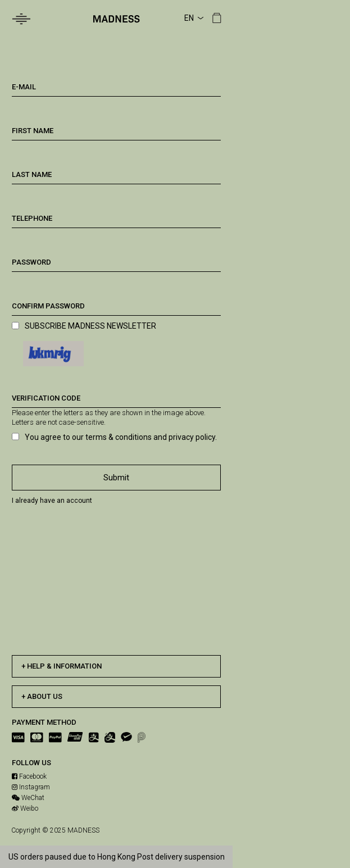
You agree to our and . (121, 437)
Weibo (25, 808)
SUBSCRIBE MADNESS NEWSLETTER (90, 326)
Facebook (29, 776)
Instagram (31, 787)
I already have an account (52, 501)
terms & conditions (119, 437)
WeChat (28, 798)
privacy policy (192, 437)
